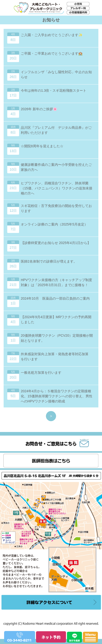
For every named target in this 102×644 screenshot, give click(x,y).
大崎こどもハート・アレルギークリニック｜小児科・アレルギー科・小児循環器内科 (50, 22)
